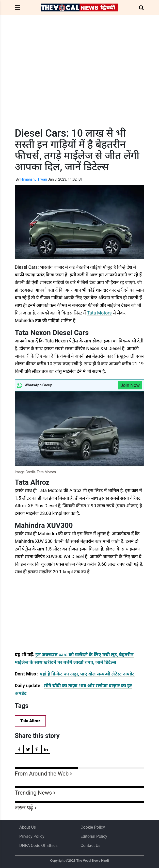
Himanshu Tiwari (34, 179)
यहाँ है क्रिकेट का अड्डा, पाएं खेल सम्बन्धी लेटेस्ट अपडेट (87, 674)
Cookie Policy (93, 827)
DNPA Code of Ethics (38, 846)
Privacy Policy (32, 836)
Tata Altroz (30, 721)
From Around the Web (42, 774)
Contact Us (91, 846)
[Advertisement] (80, 81)
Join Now (130, 385)
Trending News (33, 793)
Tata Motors (99, 313)
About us (28, 827)
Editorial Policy (94, 836)
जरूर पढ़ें (24, 808)
